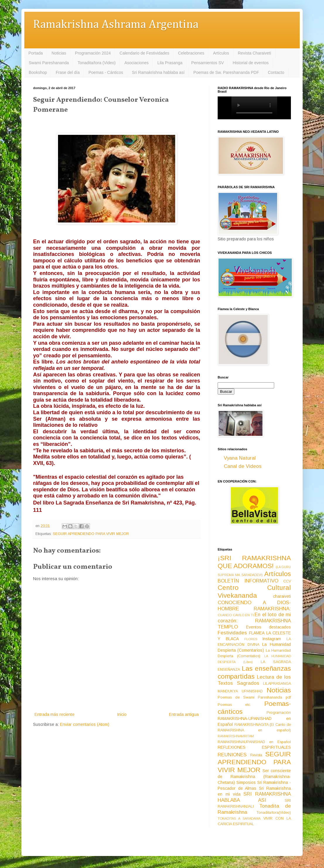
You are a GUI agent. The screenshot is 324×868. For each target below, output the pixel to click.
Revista (256, 755)
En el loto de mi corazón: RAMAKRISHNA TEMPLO (254, 621)
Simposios (246, 782)
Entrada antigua (184, 714)
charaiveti (282, 596)
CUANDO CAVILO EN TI (236, 615)
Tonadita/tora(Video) (274, 813)
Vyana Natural (240, 458)
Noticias (59, 53)
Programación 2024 (93, 53)
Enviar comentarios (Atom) (85, 724)
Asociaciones (137, 63)
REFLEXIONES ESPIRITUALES (254, 747)
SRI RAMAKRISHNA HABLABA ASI (254, 797)
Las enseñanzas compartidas (254, 672)
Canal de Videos (243, 466)
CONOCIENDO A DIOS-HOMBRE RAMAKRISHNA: (254, 606)
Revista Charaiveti (255, 53)
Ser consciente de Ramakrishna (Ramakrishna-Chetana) (254, 777)
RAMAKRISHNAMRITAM (236, 736)
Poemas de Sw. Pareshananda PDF (226, 72)
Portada (36, 53)
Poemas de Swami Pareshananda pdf (254, 697)
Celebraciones (191, 53)
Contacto (276, 72)
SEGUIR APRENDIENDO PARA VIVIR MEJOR (91, 534)
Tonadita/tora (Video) (97, 63)
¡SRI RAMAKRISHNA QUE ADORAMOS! (254, 562)
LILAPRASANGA (277, 684)
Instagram (272, 639)
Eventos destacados (269, 627)
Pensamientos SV (208, 63)
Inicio (122, 714)
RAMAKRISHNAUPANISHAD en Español (254, 742)
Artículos (221, 53)
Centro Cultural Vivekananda (254, 592)
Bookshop (38, 72)
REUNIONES (232, 755)
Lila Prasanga (170, 63)
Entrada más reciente (54, 714)
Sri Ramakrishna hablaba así (158, 72)
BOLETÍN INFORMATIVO (248, 581)
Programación (279, 713)
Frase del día (68, 72)
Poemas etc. (234, 705)
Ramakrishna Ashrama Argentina (116, 25)
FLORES (251, 639)
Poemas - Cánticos (106, 72)
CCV (287, 581)
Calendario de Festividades (144, 53)
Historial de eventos (251, 63)
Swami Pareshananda (49, 63)
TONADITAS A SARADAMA (239, 818)
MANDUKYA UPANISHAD (240, 691)
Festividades (232, 633)
